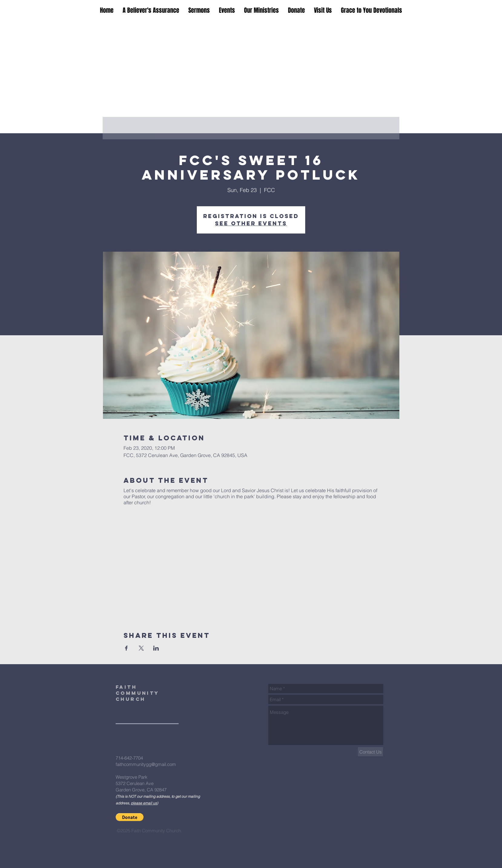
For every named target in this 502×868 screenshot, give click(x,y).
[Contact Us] (370, 752)
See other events (251, 223)
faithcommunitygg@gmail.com (146, 764)
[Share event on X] (141, 648)
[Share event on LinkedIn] (156, 648)
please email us (144, 803)
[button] (130, 817)
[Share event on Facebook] (126, 648)
